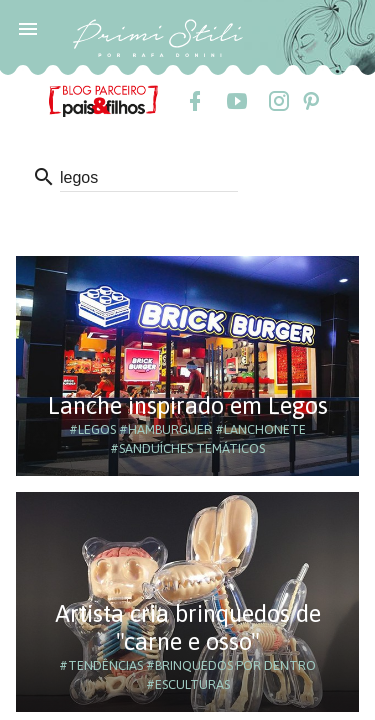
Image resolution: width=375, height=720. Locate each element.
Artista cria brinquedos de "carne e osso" (188, 627)
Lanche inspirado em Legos (188, 405)
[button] (28, 28)
